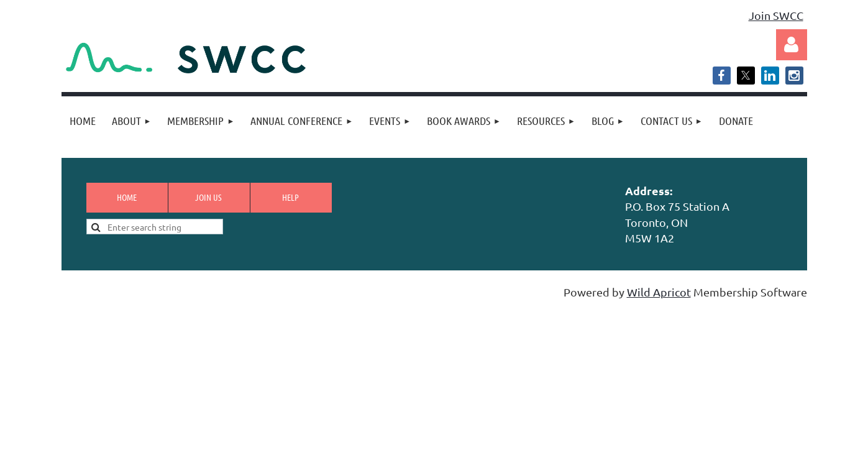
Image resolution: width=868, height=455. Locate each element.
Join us (208, 197)
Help (290, 197)
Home (127, 197)
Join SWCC (776, 15)
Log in (792, 45)
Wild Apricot (659, 292)
